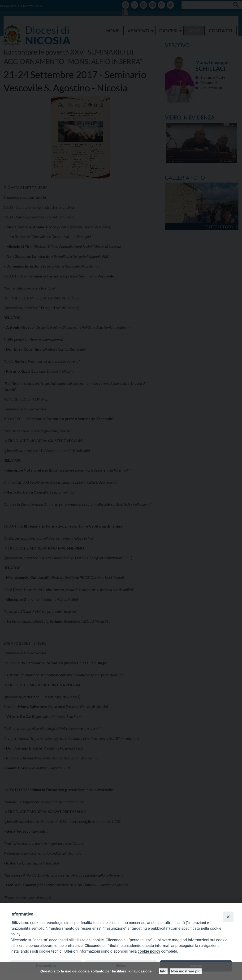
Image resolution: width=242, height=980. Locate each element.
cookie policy (149, 951)
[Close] (228, 917)
